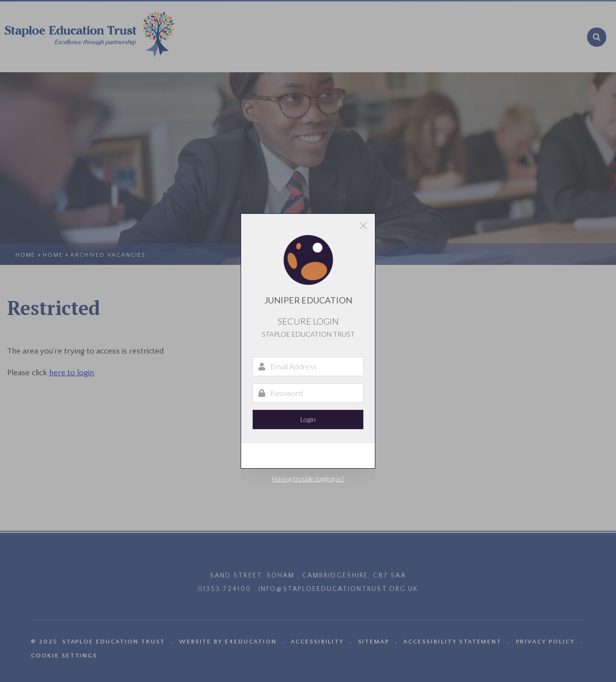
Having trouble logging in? (308, 479)
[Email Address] (308, 367)
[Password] (308, 393)
